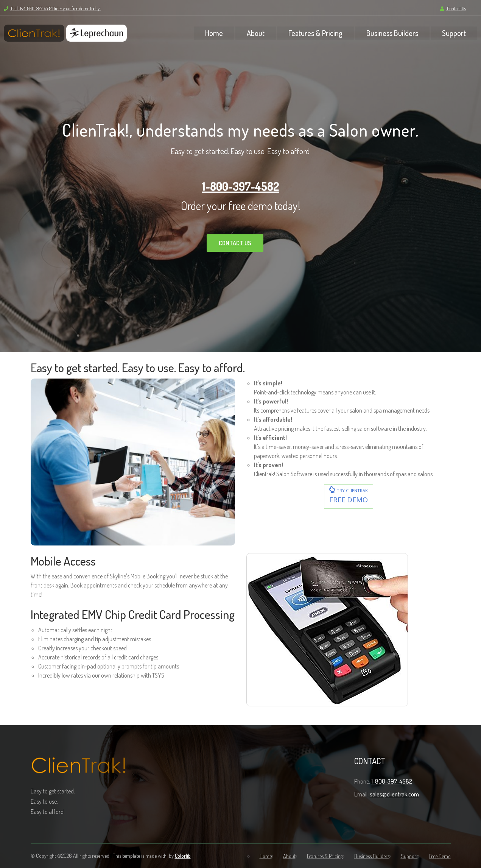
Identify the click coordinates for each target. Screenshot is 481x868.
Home (214, 33)
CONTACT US (235, 243)
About (256, 33)
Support (454, 33)
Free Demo (440, 856)
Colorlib (183, 856)
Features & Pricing (315, 33)
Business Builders (392, 33)
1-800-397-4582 (240, 186)
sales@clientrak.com (394, 794)
